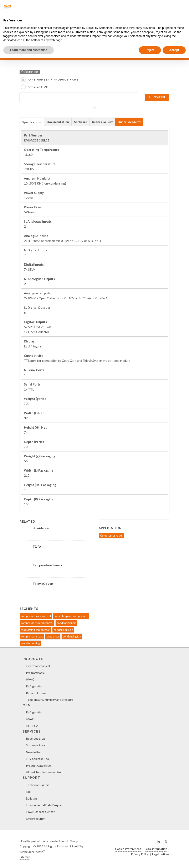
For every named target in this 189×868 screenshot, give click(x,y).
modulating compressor (35, 630)
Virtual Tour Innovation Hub (44, 772)
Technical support (38, 785)
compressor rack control (36, 616)
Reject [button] (150, 50)
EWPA (37, 547)
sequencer (53, 636)
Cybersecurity (35, 819)
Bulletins (32, 798)
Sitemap (25, 857)
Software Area (35, 745)
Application (38, 87)
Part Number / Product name (53, 80)
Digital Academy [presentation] (129, 122)
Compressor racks (111, 536)
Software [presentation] (81, 122)
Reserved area (35, 738)
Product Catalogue (38, 766)
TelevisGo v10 (43, 584)
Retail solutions (36, 693)
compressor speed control (37, 623)
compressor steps (32, 636)
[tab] (32, 122)
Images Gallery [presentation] (102, 122)
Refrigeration (35, 686)
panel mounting (30, 643)
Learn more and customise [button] (29, 50)
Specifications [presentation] (32, 122)
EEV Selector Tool (38, 759)
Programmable (35, 673)
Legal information (156, 849)
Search (157, 97)
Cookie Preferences (128, 849)
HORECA (32, 726)
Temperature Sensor (47, 565)
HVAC (30, 679)
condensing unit (66, 623)
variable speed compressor (71, 616)
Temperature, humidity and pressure (50, 700)
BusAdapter (41, 528)
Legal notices (161, 854)
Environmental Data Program (45, 805)
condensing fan (72, 636)
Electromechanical (38, 666)
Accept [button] (174, 50)
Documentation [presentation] (58, 122)
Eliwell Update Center (40, 812)
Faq (28, 792)
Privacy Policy (140, 854)
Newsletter (34, 752)
